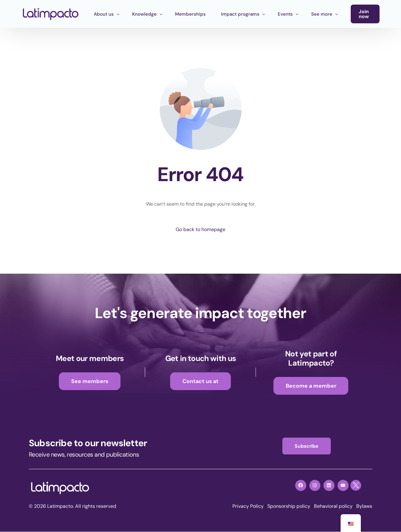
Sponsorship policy (289, 506)
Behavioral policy (333, 506)
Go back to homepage (200, 229)
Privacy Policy (248, 506)
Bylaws (364, 506)
